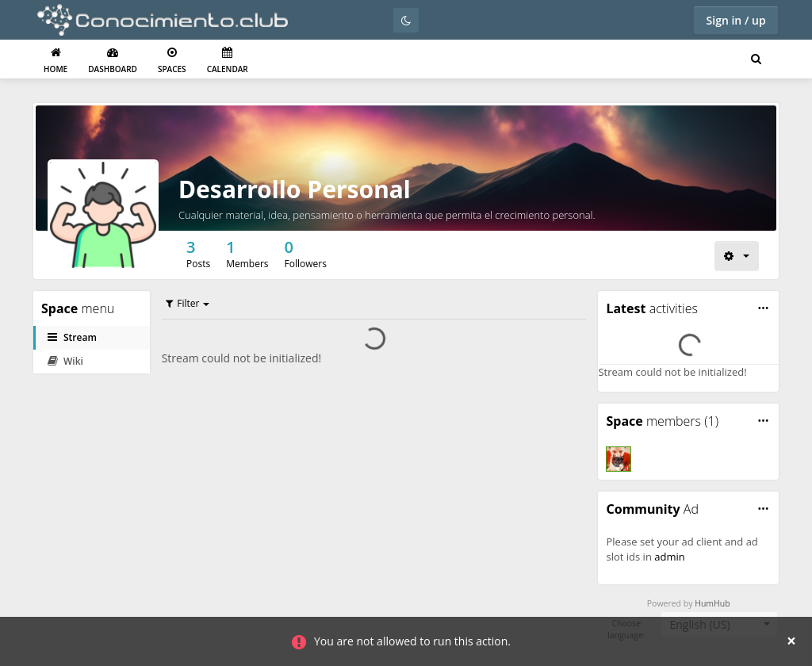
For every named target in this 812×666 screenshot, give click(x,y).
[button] (763, 308)
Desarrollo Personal (295, 189)
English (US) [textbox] (699, 624)
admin (669, 557)
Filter (183, 303)
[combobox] (719, 625)
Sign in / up (736, 20)
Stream (72, 337)
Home (56, 61)
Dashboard (113, 61)
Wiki (65, 361)
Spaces (172, 61)
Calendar (228, 61)
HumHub (712, 603)
